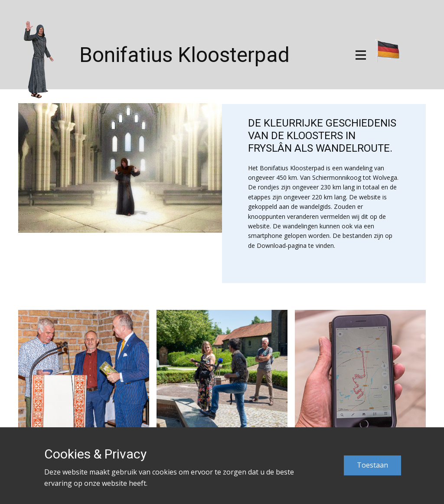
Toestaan (372, 465)
